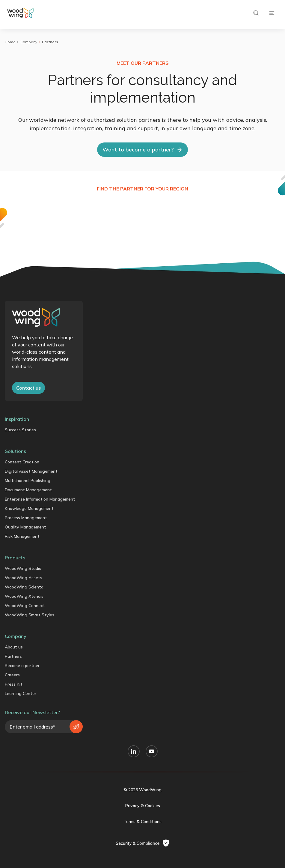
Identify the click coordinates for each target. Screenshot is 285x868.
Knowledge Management (29, 508)
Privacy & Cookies (143, 806)
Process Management (26, 518)
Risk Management (22, 536)
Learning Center (21, 693)
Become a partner (22, 666)
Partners (13, 656)
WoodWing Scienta (24, 587)
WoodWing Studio (23, 568)
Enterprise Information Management (40, 499)
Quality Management (25, 527)
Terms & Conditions (142, 822)
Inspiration (17, 419)
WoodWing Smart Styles (30, 615)
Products (15, 558)
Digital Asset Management (31, 471)
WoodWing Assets (24, 578)
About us (14, 647)
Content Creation (22, 462)
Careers (12, 675)
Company (29, 42)
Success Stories (20, 430)
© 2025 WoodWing (142, 790)
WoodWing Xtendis (24, 596)
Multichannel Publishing (28, 480)
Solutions (15, 451)
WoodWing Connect (25, 606)
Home (10, 42)
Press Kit (14, 684)
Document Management (28, 490)
